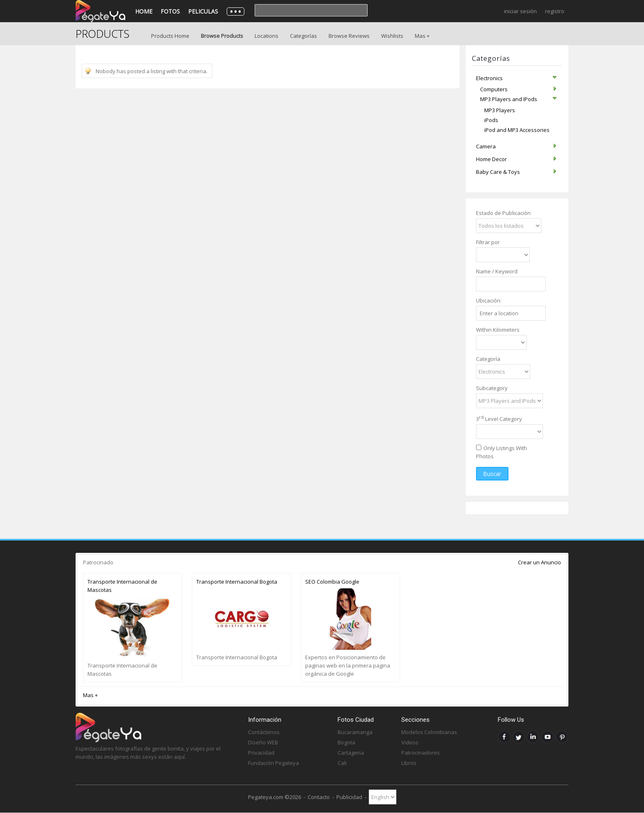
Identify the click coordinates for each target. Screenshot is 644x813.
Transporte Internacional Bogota (237, 582)
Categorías (304, 36)
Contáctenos (264, 732)
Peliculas (203, 11)
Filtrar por (488, 242)
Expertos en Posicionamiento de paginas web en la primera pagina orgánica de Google (348, 665)
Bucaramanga (355, 732)
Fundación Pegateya (274, 763)
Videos (410, 742)
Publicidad (349, 797)
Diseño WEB (263, 742)
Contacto (319, 797)
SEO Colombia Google (332, 582)
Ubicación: (489, 300)
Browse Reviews (349, 36)
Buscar (492, 474)
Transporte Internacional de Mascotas (122, 586)
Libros (409, 763)
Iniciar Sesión (520, 11)
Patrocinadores (421, 753)
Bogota (346, 742)
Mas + (422, 36)
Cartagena (351, 753)
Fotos (170, 11)
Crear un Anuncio (539, 562)
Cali (342, 763)
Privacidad (261, 753)
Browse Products (222, 36)
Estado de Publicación (503, 213)
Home (144, 11)
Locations (267, 36)
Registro (555, 11)
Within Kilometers (498, 330)
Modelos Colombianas (429, 732)
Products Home (170, 36)
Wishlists (392, 36)
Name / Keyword (497, 271)
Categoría (488, 359)
